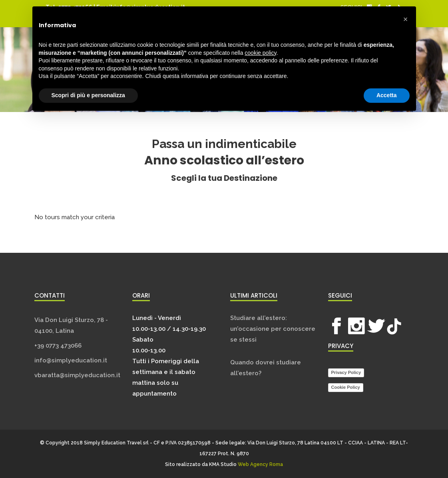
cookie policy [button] (260, 53)
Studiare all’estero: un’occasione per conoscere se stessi (273, 329)
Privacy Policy (346, 372)
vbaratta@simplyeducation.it (77, 375)
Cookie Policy (346, 387)
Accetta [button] (387, 95)
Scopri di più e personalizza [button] (88, 95)
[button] (406, 19)
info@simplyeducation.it (71, 360)
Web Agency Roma (260, 464)
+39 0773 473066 (58, 346)
